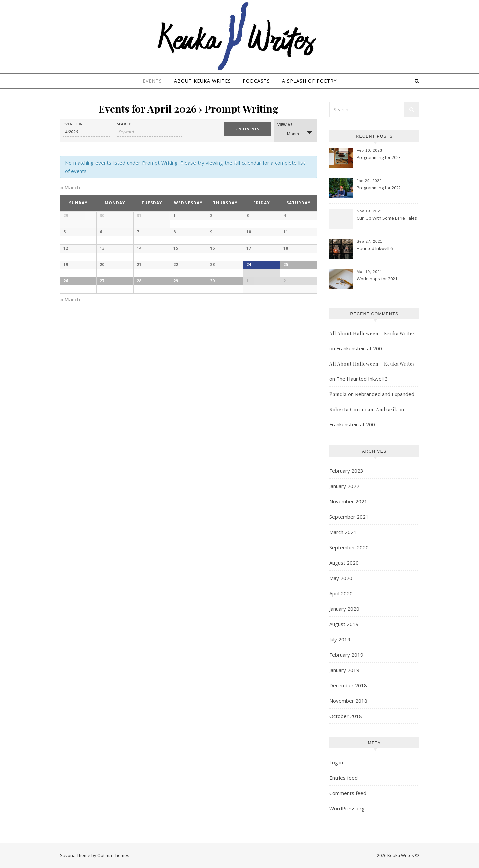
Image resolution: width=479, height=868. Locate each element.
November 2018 (348, 701)
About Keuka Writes (202, 81)
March (70, 187)
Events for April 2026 (148, 109)
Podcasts (256, 81)
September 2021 (349, 517)
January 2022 (344, 486)
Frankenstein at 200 (359, 348)
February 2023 (346, 471)
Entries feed (343, 778)
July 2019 (340, 639)
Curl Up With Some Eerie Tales (387, 218)
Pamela (338, 394)
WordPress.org (347, 808)
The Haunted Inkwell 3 (362, 379)
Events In (73, 124)
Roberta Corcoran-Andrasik (363, 409)
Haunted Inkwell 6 (375, 248)
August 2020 (344, 563)
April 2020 (341, 593)
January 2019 (344, 670)
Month (289, 133)
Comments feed (348, 793)
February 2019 (346, 655)
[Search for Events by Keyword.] (149, 132)
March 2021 (343, 532)
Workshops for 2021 (377, 279)
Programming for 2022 (379, 188)
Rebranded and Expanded (385, 394)
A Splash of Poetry (309, 81)
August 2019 (344, 624)
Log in (336, 762)
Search (124, 124)
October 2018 (346, 716)
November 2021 (348, 501)
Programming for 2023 (379, 157)
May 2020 (341, 578)
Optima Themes (113, 855)
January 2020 (344, 609)
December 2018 (348, 685)
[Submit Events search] (247, 129)
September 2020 (349, 547)
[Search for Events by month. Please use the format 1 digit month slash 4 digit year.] (87, 132)
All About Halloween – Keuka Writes (372, 333)
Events (152, 81)
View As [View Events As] (285, 124)
